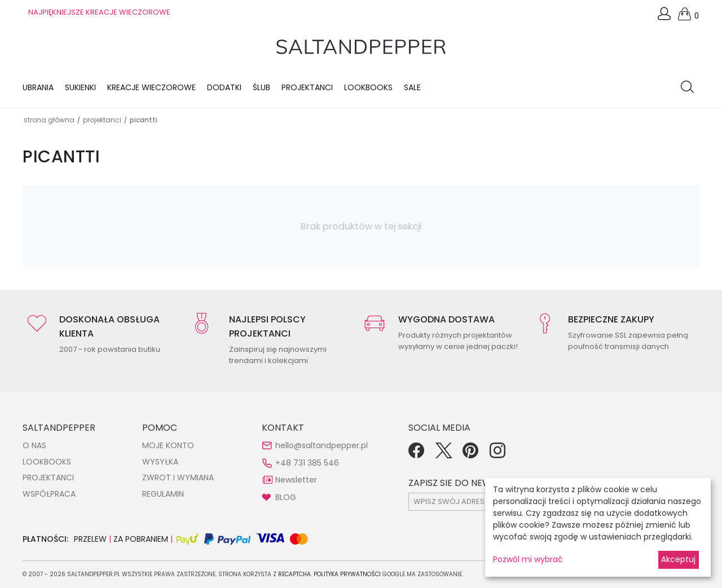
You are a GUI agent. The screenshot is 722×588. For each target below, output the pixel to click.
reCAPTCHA (294, 574)
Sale (412, 87)
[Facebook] (416, 454)
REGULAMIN (163, 494)
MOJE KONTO (168, 445)
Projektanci (307, 87)
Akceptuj (678, 559)
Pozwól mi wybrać (528, 559)
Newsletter (296, 480)
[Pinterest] (470, 454)
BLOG (286, 497)
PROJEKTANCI (48, 478)
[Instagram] (498, 454)
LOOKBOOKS (368, 87)
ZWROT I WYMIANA (178, 478)
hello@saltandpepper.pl (322, 445)
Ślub (261, 87)
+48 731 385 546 (307, 463)
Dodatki (224, 87)
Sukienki (80, 87)
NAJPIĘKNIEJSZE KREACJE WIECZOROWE (99, 12)
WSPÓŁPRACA (49, 494)
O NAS (34, 445)
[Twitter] (443, 454)
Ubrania (38, 87)
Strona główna (49, 120)
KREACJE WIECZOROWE (151, 87)
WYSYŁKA (160, 462)
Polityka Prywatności (347, 574)
